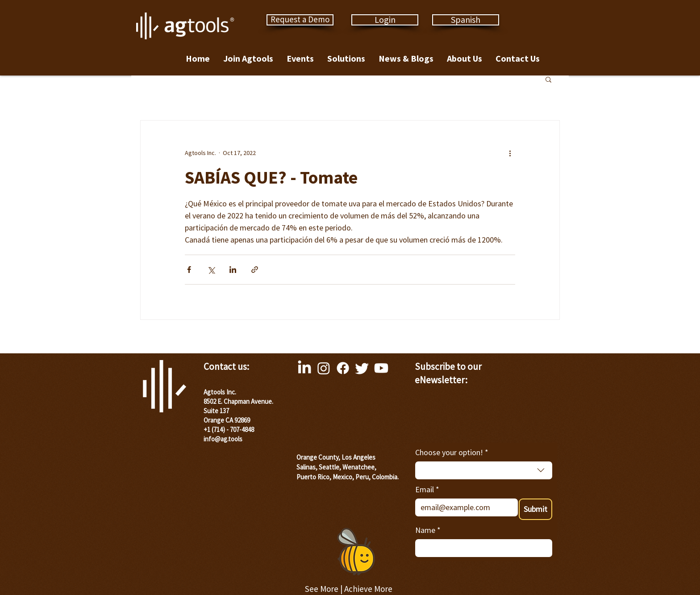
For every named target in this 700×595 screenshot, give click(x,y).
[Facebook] (343, 368)
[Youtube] (381, 368)
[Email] (464, 507)
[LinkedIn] (304, 368)
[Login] (385, 20)
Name (428, 530)
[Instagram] (324, 368)
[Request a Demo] (300, 20)
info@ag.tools (223, 439)
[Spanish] (466, 20)
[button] (548, 79)
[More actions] (510, 153)
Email (427, 489)
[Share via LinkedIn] (233, 270)
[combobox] (484, 470)
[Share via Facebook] (189, 270)
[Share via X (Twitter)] (211, 270)
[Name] (481, 548)
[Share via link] (255, 270)
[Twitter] (362, 368)
